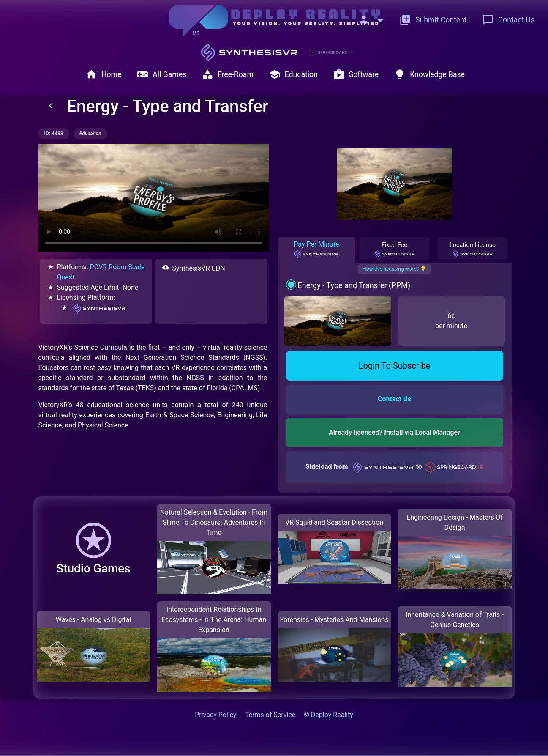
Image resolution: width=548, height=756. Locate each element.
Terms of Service (270, 715)
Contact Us (508, 20)
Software (356, 74)
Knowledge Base (429, 74)
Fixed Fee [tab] (395, 250)
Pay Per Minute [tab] (316, 249)
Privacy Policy (216, 715)
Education (293, 74)
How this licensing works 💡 (394, 269)
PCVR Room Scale (117, 267)
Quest (66, 277)
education (90, 134)
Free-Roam (228, 74)
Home (103, 74)
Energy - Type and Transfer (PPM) (354, 285)
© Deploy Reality (329, 715)
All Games (161, 74)
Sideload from (394, 467)
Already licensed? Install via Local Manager (394, 432)
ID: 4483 (54, 134)
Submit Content (433, 20)
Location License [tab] (473, 250)
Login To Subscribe (395, 366)
